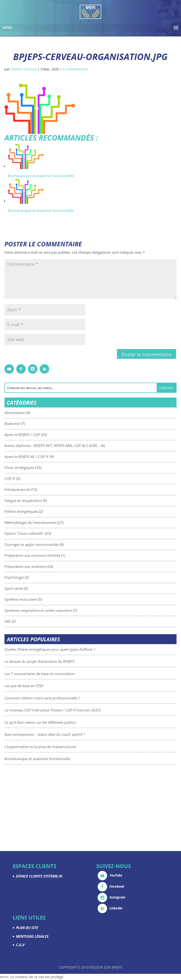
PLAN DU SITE (27, 928)
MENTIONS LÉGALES (32, 936)
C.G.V (20, 945)
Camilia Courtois (24, 69)
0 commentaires (76, 69)
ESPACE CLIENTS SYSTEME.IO (39, 876)
